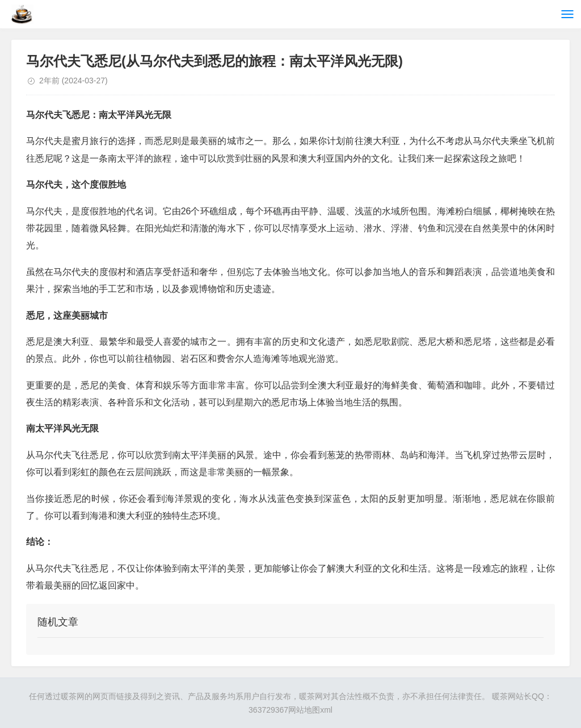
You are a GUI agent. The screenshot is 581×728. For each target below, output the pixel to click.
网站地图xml (310, 710)
